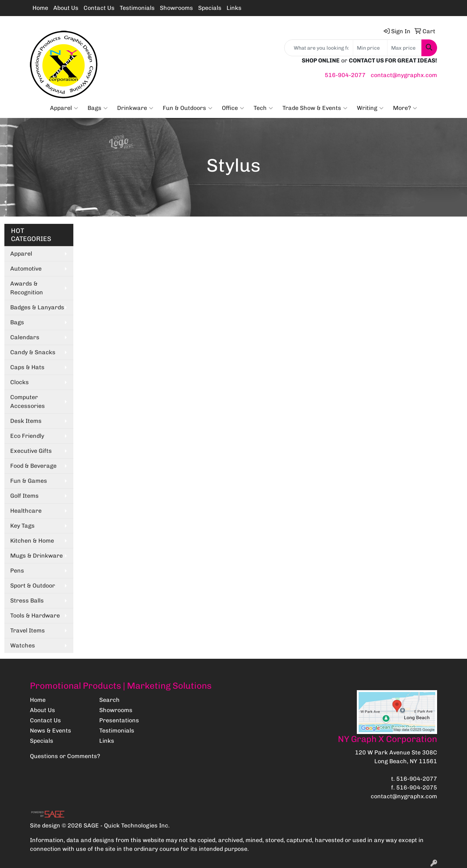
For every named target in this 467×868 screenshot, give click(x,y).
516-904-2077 (345, 75)
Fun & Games (29, 481)
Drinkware (135, 108)
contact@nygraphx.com (404, 75)
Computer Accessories (28, 402)
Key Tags (22, 526)
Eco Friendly (27, 436)
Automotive (26, 269)
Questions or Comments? (65, 756)
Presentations (119, 720)
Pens (17, 571)
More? (405, 108)
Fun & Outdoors (188, 108)
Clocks (20, 382)
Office (233, 108)
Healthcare (26, 511)
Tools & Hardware (35, 615)
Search (109, 700)
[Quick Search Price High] (404, 48)
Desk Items (26, 421)
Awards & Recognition (27, 288)
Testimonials (137, 8)
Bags (98, 108)
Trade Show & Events (315, 108)
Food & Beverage (33, 466)
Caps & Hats (27, 367)
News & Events (51, 731)
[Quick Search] (319, 48)
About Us (66, 8)
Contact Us (99, 8)
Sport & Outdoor (33, 586)
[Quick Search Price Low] (370, 48)
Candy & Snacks (33, 352)
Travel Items (28, 630)
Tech (263, 108)
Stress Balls (27, 601)
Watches (23, 645)
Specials (210, 8)
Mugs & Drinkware (36, 556)
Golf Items (24, 496)
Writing (370, 108)
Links (234, 8)
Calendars (25, 337)
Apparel (64, 108)
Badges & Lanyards (37, 307)
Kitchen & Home (32, 541)
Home (40, 8)
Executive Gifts (31, 451)
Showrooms (176, 8)
